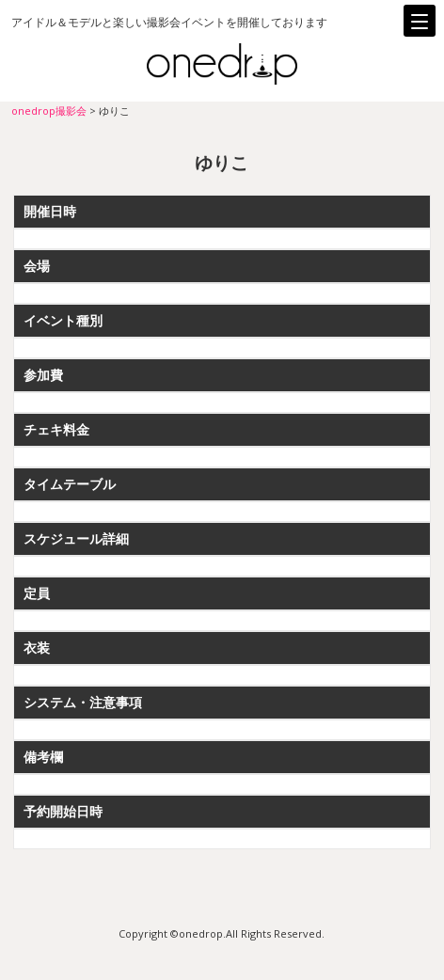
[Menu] (420, 21)
